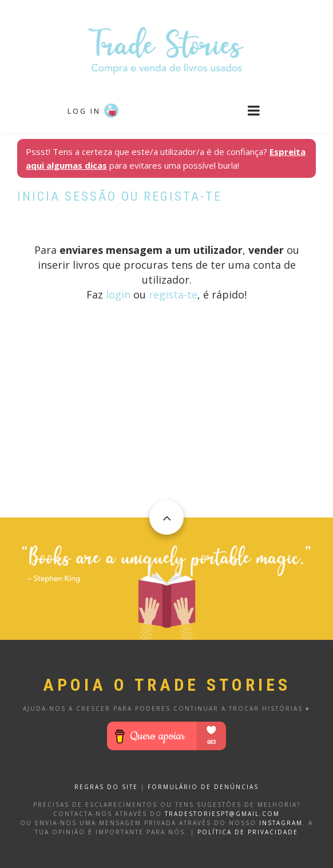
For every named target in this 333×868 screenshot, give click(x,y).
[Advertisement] (166, 437)
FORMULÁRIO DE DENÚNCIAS (203, 787)
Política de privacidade (248, 832)
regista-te (173, 294)
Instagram (281, 823)
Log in (84, 111)
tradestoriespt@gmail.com (222, 814)
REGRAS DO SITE (106, 787)
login (118, 294)
